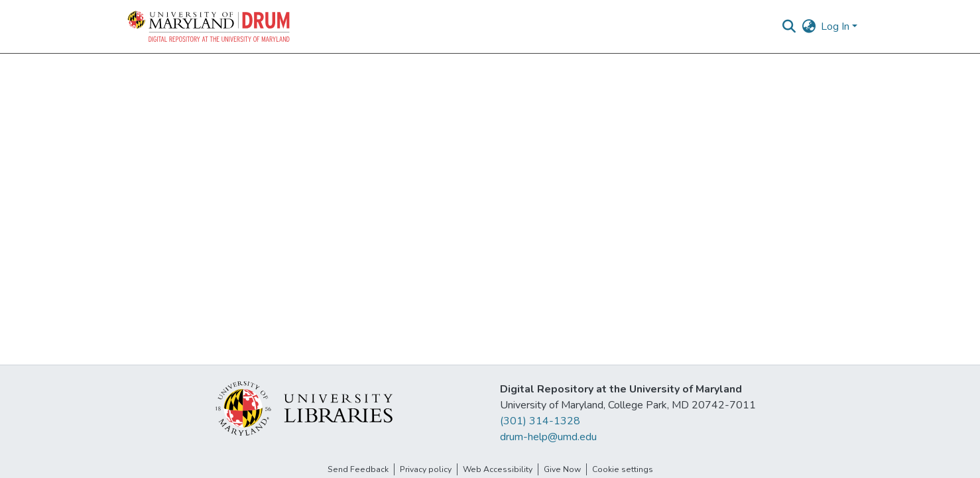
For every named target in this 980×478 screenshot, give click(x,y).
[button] (210, 27)
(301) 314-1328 (540, 421)
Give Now (562, 469)
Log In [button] (836, 27)
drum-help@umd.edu (548, 437)
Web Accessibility (498, 469)
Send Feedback (358, 469)
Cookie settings (623, 469)
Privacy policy (426, 469)
